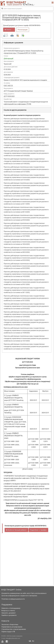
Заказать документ (9, 613)
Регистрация (23, 30)
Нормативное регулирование (12, 627)
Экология (5, 625)
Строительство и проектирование (14, 629)
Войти (8, 30)
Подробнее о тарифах (38, 530)
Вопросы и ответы (8, 611)
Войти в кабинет (16, 530)
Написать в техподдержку (11, 608)
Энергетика (14, 625)
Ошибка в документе (9, 615)
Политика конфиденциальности (13, 599)
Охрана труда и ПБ (8, 632)
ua (30, 641)
